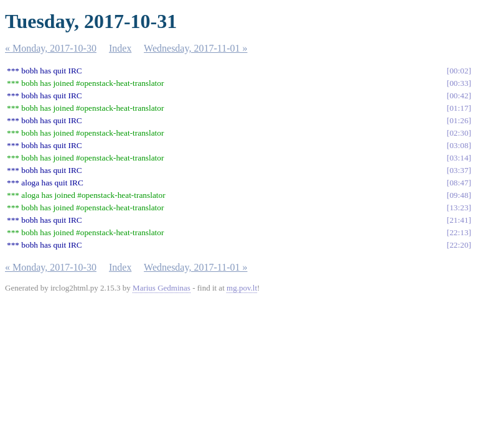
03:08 (459, 145)
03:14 (459, 158)
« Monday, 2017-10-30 (51, 48)
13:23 (459, 208)
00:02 (459, 71)
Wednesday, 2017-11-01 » (195, 48)
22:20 (459, 245)
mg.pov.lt (242, 288)
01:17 (459, 108)
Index (120, 48)
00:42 (459, 96)
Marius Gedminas (162, 288)
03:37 (459, 170)
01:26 (459, 120)
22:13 (459, 232)
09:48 (459, 195)
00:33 (459, 83)
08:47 (459, 183)
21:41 (459, 220)
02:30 (459, 133)
